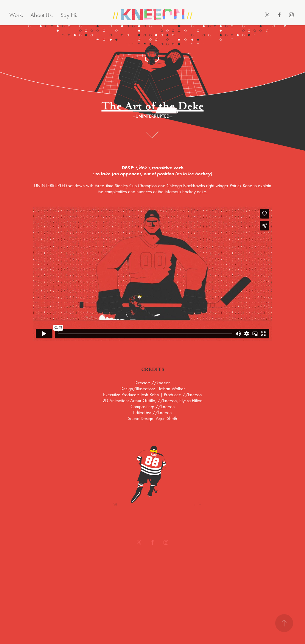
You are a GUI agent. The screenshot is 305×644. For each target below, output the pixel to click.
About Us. (42, 15)
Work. (16, 15)
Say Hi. (69, 15)
